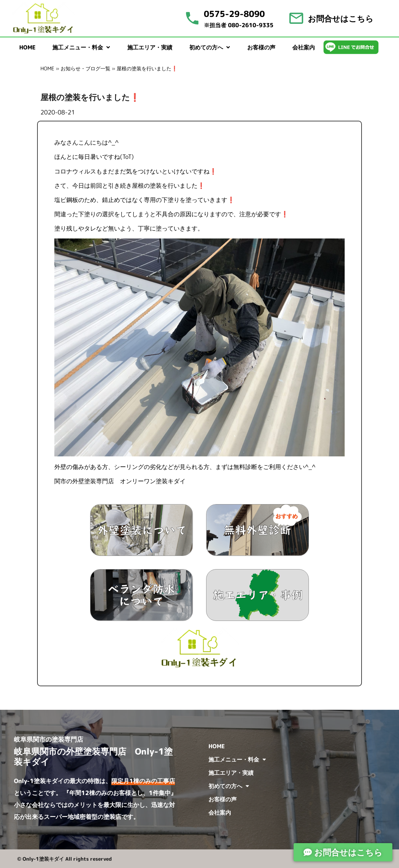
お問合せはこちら (341, 19)
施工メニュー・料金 (81, 47)
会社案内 (304, 47)
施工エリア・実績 (150, 47)
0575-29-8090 (234, 14)
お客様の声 (261, 47)
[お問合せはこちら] (296, 18)
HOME (27, 47)
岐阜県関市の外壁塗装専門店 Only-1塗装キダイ (93, 756)
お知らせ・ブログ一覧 (85, 68)
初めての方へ (210, 47)
